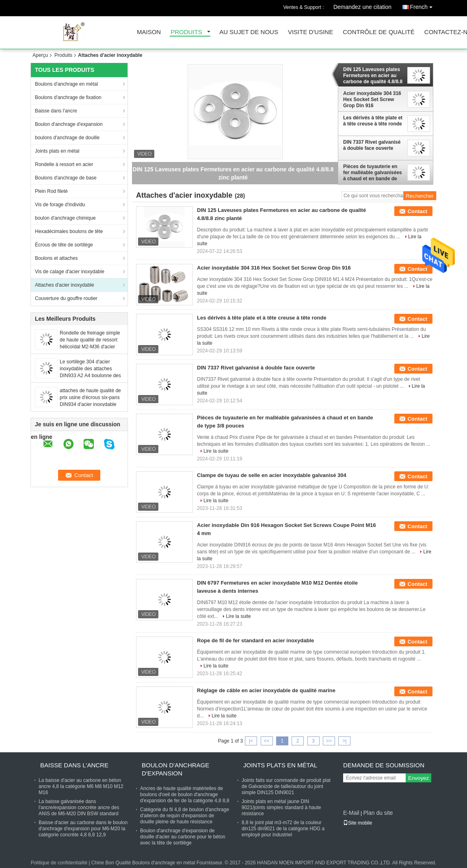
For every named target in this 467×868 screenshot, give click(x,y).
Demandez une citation (362, 7)
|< (251, 741)
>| (344, 741)
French (423, 5)
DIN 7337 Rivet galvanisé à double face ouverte (372, 145)
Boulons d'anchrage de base (66, 178)
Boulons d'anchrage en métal (66, 84)
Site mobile (358, 823)
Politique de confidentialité (59, 863)
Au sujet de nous (249, 32)
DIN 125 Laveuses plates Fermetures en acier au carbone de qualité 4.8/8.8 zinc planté (373, 76)
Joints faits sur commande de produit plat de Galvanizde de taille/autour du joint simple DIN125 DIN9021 (286, 786)
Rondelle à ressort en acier (64, 164)
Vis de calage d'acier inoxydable (70, 272)
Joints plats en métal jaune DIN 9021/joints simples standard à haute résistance (281, 808)
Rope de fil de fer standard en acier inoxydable (255, 640)
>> (329, 741)
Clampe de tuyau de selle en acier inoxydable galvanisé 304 (272, 475)
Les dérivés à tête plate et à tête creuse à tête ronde (373, 121)
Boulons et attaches (56, 258)
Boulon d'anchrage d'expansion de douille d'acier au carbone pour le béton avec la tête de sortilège (183, 837)
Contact (417, 211)
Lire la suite (216, 451)
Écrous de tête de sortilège (64, 245)
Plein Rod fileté (51, 191)
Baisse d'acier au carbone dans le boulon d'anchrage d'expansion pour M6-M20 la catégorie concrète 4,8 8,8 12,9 (83, 829)
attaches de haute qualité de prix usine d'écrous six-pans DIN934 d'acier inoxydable (90, 397)
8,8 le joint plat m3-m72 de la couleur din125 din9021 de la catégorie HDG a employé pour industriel (283, 829)
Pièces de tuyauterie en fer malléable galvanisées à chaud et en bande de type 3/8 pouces (373, 173)
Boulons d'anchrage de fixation (68, 97)
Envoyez (418, 778)
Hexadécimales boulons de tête (69, 231)
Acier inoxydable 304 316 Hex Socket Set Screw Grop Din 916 (372, 99)
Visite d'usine (310, 32)
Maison (149, 32)
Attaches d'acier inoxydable (65, 285)
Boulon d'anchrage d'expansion (69, 124)
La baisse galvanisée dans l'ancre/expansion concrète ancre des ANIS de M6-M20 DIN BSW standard (79, 808)
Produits (186, 32)
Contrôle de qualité (379, 32)
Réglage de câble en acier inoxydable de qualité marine (266, 690)
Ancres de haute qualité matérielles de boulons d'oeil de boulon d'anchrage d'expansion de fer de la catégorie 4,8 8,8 (185, 795)
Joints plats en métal (57, 151)
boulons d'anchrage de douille (67, 138)
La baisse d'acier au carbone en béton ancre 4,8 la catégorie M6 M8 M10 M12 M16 (81, 786)
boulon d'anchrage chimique (65, 218)
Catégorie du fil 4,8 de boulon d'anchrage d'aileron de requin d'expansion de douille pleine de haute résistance (185, 816)
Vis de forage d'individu (60, 205)
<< (266, 741)
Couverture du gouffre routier (66, 298)
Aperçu (40, 55)
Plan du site (378, 813)
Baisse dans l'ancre (56, 111)
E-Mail (351, 813)
